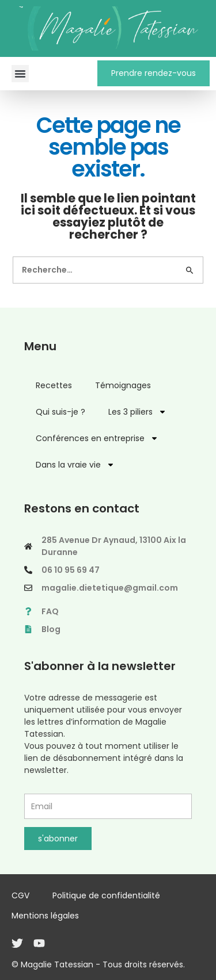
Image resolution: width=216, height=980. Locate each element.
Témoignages (123, 385)
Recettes (54, 385)
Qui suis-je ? (60, 412)
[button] (20, 74)
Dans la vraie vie (75, 465)
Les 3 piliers (137, 412)
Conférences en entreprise (97, 438)
